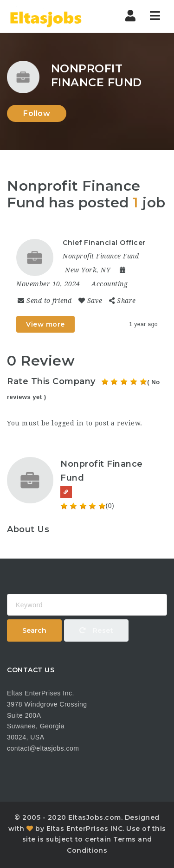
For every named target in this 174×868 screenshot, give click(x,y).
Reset (97, 630)
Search (34, 630)
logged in (68, 423)
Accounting (110, 284)
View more (45, 324)
